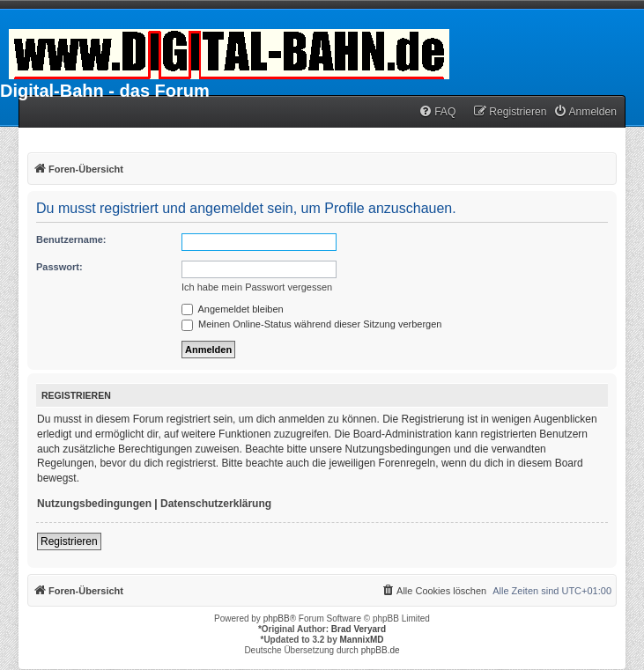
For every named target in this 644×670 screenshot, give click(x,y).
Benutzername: (71, 239)
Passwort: (59, 267)
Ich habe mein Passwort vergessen (257, 287)
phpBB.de (381, 650)
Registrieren (69, 541)
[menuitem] (437, 112)
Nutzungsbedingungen (94, 504)
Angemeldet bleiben (233, 309)
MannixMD (362, 640)
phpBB (277, 618)
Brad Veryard (359, 629)
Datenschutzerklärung (216, 504)
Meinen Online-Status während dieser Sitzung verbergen (311, 324)
